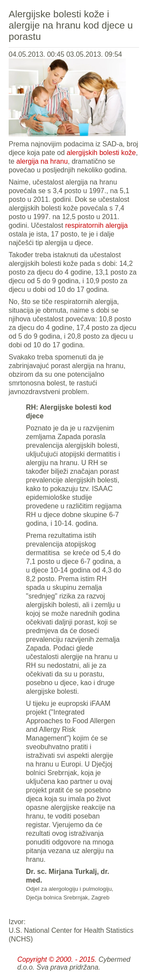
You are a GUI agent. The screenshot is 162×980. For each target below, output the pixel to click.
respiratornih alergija (97, 225)
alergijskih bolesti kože (101, 153)
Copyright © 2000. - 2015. (57, 959)
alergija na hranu (42, 161)
